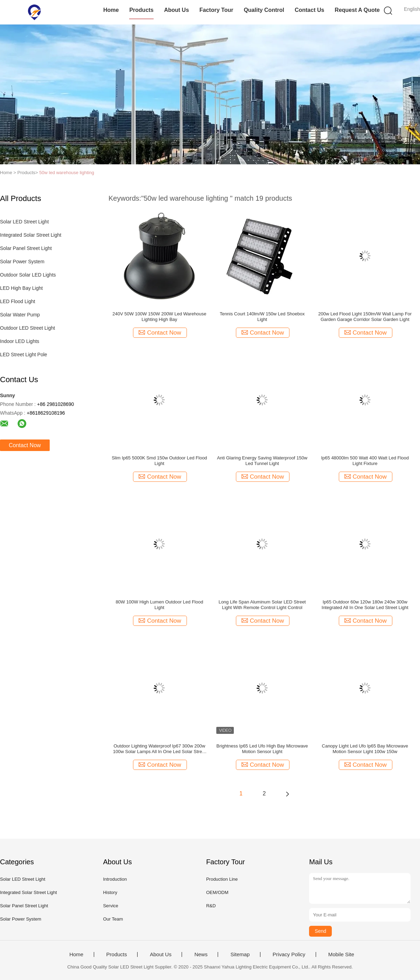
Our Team (113, 919)
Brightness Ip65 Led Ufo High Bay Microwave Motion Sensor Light (262, 749)
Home (111, 10)
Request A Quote (357, 10)
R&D (211, 906)
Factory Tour (216, 10)
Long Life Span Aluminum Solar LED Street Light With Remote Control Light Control (262, 605)
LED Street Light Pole (24, 355)
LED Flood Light (17, 301)
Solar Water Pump (20, 315)
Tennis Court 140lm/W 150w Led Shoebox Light (262, 317)
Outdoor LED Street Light (27, 328)
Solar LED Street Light (24, 222)
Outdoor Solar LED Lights (28, 275)
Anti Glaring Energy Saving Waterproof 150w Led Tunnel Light (262, 461)
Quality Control (264, 10)
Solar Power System (22, 262)
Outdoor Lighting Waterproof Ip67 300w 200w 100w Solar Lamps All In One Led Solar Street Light (159, 749)
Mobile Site (341, 954)
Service (110, 906)
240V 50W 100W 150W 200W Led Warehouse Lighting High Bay (159, 317)
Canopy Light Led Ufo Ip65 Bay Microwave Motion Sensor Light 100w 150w (365, 749)
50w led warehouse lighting (67, 173)
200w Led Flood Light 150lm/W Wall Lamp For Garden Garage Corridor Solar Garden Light (365, 317)
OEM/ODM (217, 892)
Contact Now (25, 445)
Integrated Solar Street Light (31, 235)
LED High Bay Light (21, 288)
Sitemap (240, 954)
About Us (177, 10)
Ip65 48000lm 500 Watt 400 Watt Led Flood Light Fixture (365, 461)
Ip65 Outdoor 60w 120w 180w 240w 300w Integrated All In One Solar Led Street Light (365, 605)
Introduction (115, 879)
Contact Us (309, 10)
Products (141, 10)
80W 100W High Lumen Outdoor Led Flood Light (159, 605)
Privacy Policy (289, 954)
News (201, 954)
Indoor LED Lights (20, 341)
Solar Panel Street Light (26, 248)
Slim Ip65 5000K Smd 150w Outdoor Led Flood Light (159, 461)
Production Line (222, 879)
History (110, 892)
